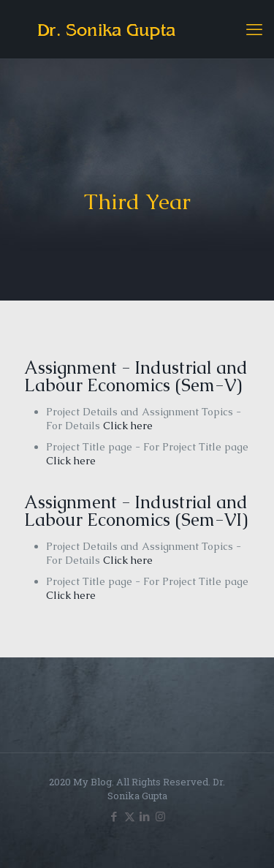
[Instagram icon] (160, 816)
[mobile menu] (254, 29)
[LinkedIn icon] (145, 816)
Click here (128, 426)
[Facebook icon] (114, 816)
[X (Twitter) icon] (130, 816)
